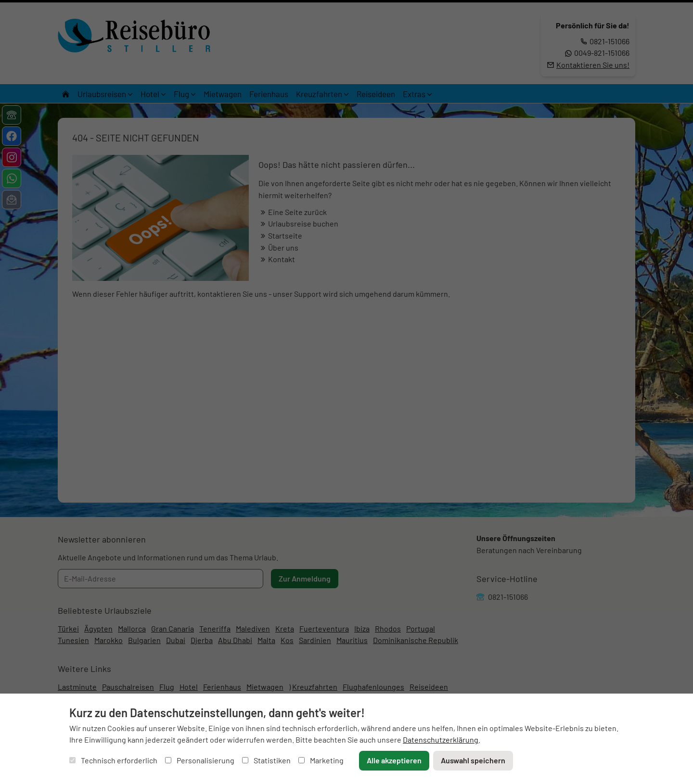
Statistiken (266, 760)
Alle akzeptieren (394, 760)
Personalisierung (200, 760)
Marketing (321, 760)
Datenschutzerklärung (441, 740)
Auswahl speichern (473, 760)
